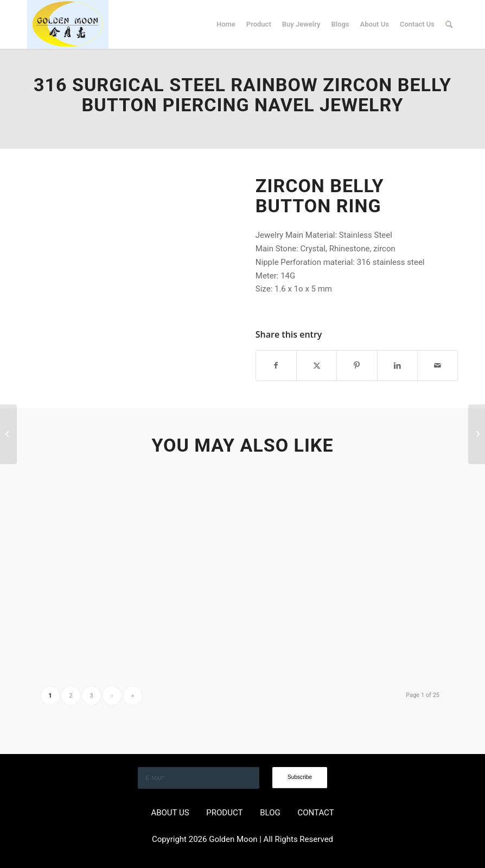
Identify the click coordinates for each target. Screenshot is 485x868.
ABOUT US (170, 813)
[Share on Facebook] (276, 366)
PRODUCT (224, 813)
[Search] (449, 24)
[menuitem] (226, 24)
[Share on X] (317, 366)
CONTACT (315, 813)
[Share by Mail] (438, 366)
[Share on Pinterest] (357, 366)
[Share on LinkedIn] (397, 366)
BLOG (270, 813)
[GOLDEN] (68, 24)
